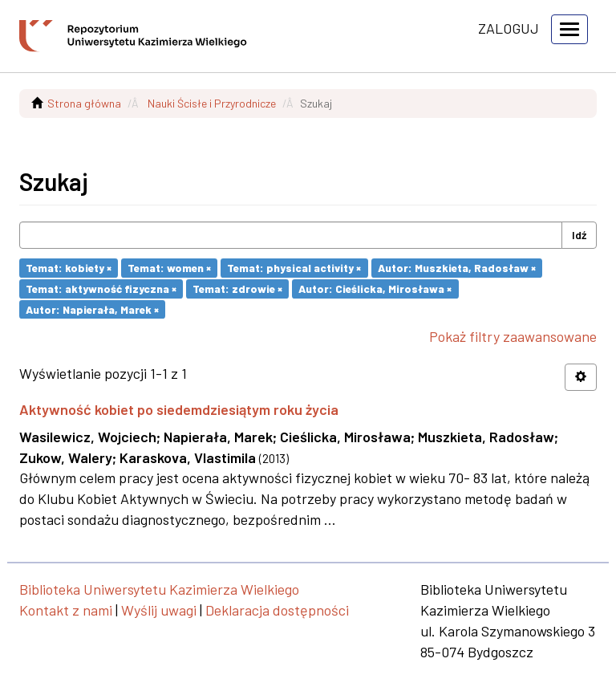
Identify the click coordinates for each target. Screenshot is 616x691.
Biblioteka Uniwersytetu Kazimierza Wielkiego (159, 589)
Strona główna (84, 103)
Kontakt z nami (66, 610)
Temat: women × (169, 268)
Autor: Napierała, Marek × (92, 309)
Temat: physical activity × (294, 268)
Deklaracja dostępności (277, 610)
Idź (579, 235)
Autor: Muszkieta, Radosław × (457, 268)
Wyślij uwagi (159, 610)
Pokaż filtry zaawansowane (513, 336)
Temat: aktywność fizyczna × (101, 289)
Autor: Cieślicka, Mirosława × (375, 289)
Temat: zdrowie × (237, 289)
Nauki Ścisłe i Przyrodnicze (212, 103)
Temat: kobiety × (69, 268)
